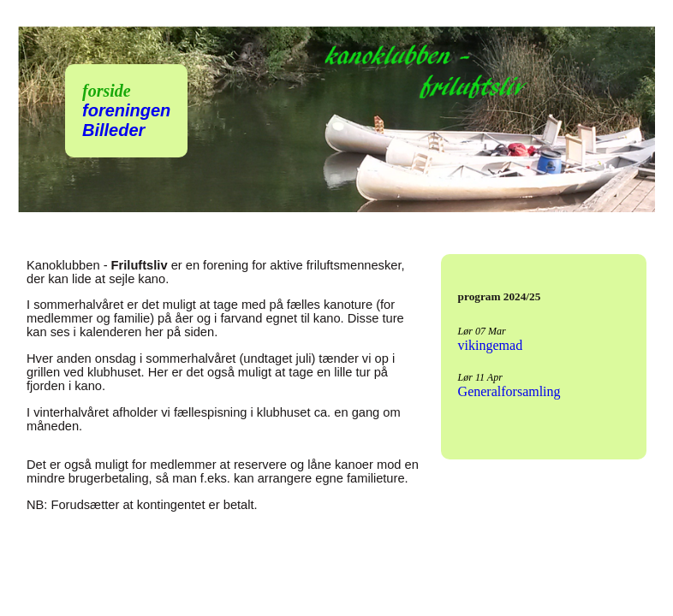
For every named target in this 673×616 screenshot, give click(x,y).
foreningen (126, 110)
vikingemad (491, 345)
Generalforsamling (509, 391)
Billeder (113, 130)
